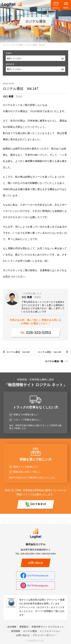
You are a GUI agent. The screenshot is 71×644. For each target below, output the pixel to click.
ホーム (6, 45)
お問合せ (56, 8)
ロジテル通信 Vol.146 (18, 352)
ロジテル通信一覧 (54, 361)
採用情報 (16, 631)
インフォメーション (50, 631)
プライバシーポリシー (44, 635)
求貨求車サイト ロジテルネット (48, 627)
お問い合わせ (36, 563)
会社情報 (12, 627)
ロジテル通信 (17, 45)
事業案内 (24, 627)
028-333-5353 (35, 332)
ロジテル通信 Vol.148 (49, 352)
